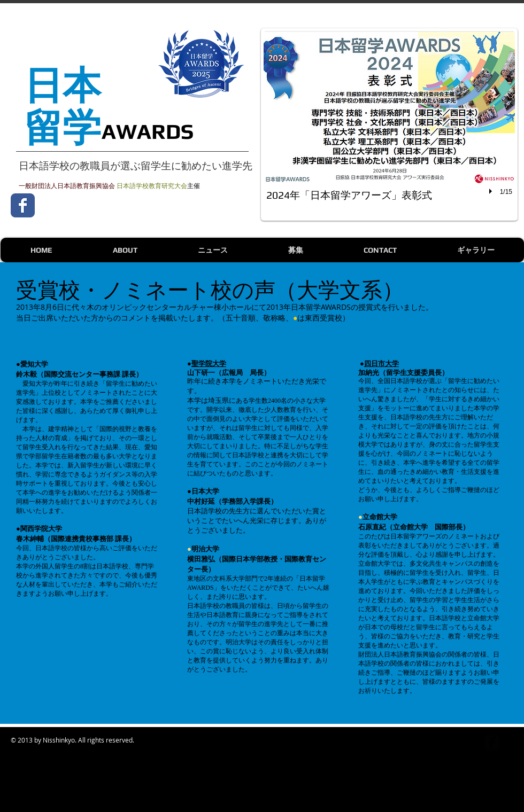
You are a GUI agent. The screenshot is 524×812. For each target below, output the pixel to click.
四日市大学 (382, 363)
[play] (492, 191)
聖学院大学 (209, 363)
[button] (389, 124)
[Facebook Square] (492, 743)
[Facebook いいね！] (107, 205)
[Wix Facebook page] (23, 205)
